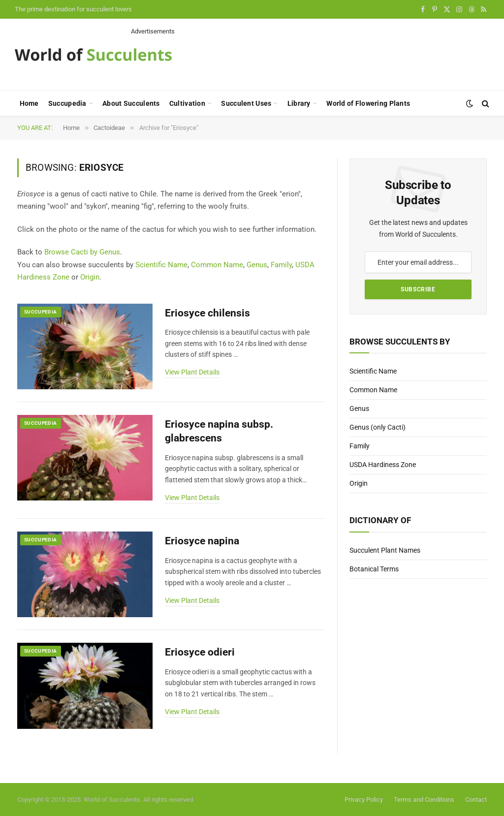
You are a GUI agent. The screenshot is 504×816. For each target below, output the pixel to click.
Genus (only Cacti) (378, 427)
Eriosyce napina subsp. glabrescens (219, 431)
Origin (90, 277)
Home (29, 103)
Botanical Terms (374, 569)
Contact (476, 800)
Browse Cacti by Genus (82, 252)
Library (299, 103)
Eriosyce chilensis (207, 313)
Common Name (217, 265)
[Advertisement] (310, 58)
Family (281, 265)
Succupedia (67, 103)
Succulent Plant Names (385, 550)
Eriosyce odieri (200, 652)
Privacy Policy (364, 800)
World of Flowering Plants (368, 103)
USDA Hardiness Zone (383, 465)
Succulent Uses (246, 103)
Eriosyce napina (202, 541)
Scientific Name (161, 265)
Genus (257, 265)
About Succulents (131, 103)
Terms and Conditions (424, 800)
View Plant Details (192, 372)
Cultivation (187, 103)
